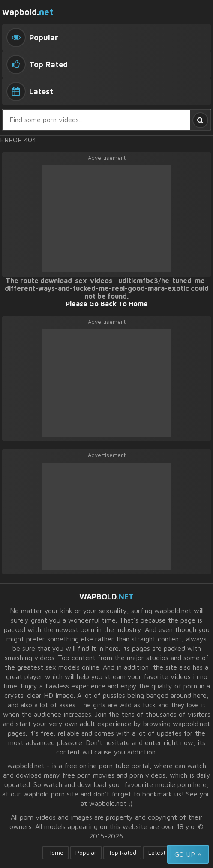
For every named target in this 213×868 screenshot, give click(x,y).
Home (55, 852)
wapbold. (28, 12)
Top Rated (122, 852)
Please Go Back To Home (107, 304)
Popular (86, 852)
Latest (157, 852)
